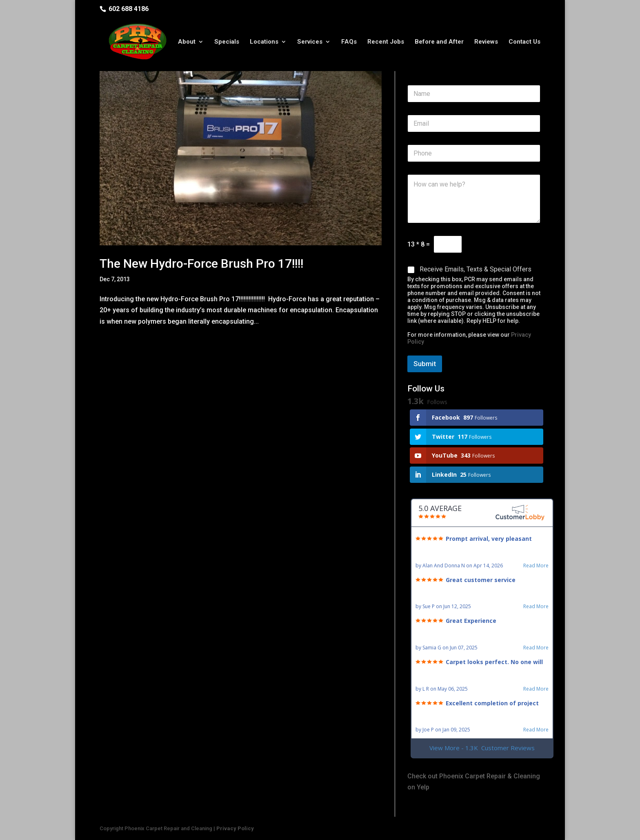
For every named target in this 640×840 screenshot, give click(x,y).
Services (310, 42)
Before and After (439, 42)
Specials (227, 42)
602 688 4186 (129, 9)
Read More (536, 566)
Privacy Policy (235, 828)
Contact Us (524, 42)
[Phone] (474, 153)
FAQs (349, 42)
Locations (264, 42)
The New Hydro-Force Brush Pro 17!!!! (201, 263)
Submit (425, 364)
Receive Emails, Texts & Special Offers (476, 269)
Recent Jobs (386, 42)
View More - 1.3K (482, 748)
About (187, 42)
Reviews (486, 42)
